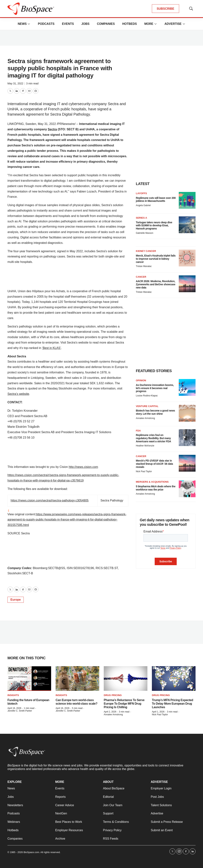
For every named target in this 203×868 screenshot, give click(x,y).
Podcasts (46, 24)
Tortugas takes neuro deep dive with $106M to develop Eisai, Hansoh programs (154, 226)
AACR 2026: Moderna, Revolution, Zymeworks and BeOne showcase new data (156, 284)
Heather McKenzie (145, 446)
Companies (106, 24)
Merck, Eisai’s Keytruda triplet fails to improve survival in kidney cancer (156, 259)
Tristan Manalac (144, 266)
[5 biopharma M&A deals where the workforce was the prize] (187, 489)
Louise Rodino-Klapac (147, 396)
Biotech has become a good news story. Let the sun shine (155, 412)
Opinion (141, 380)
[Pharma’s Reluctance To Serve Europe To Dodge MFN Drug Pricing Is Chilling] (126, 678)
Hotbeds (129, 24)
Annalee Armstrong (145, 418)
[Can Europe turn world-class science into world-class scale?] (77, 678)
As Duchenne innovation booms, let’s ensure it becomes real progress (155, 388)
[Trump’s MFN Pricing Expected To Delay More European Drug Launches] (174, 678)
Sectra (52, 129)
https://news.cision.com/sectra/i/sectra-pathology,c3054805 (50, 500)
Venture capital (147, 406)
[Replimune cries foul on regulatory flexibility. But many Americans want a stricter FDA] (187, 438)
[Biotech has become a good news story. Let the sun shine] (187, 413)
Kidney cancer (146, 251)
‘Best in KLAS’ (51, 348)
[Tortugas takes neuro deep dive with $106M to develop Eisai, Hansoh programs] (187, 225)
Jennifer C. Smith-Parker (20, 711)
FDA (138, 431)
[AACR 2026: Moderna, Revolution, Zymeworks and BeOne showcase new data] (187, 284)
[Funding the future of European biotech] (29, 678)
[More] (29, 24)
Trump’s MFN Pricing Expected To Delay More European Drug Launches (172, 704)
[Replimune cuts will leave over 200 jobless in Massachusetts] (187, 200)
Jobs (85, 24)
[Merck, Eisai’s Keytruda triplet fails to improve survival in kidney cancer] (187, 258)
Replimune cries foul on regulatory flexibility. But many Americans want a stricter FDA (153, 438)
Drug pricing (113, 695)
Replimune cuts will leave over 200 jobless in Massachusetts (156, 199)
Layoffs (141, 193)
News (22, 24)
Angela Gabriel (143, 205)
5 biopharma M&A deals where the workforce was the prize (156, 488)
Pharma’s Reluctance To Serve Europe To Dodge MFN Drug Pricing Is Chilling (124, 704)
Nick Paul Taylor (144, 471)
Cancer (141, 277)
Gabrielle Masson (145, 233)
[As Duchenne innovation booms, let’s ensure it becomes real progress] (187, 387)
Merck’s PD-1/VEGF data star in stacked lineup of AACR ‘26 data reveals (154, 464)
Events (68, 24)
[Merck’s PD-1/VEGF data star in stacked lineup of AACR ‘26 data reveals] (187, 463)
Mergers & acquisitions (152, 482)
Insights (13, 695)
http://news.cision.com (83, 467)
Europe (16, 600)
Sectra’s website (18, 394)
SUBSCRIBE (165, 9)
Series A (141, 218)
